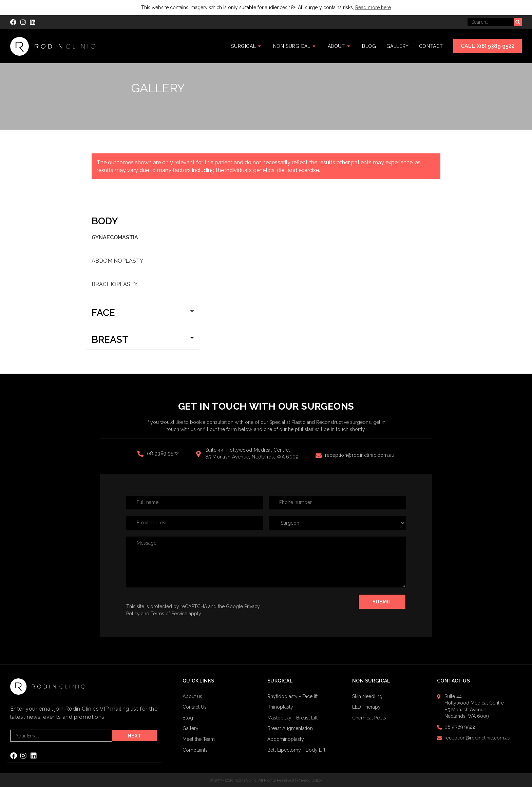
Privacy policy (310, 780)
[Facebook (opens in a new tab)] (14, 22)
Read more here (373, 7)
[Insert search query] (491, 22)
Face (103, 313)
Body (105, 221)
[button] (143, 313)
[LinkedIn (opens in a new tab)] (33, 22)
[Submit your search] (518, 22)
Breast (110, 340)
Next (135, 736)
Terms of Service (169, 614)
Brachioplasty (115, 284)
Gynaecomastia (115, 237)
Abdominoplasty (118, 261)
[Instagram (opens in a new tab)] (23, 22)
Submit (382, 602)
